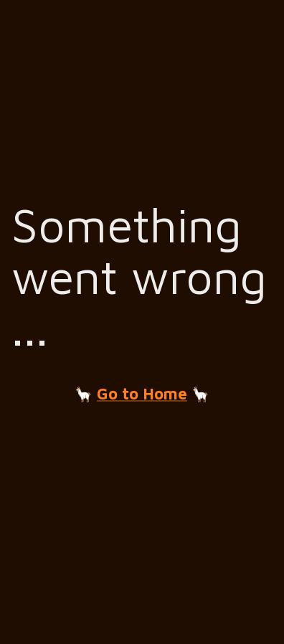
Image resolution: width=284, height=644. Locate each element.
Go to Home (142, 394)
